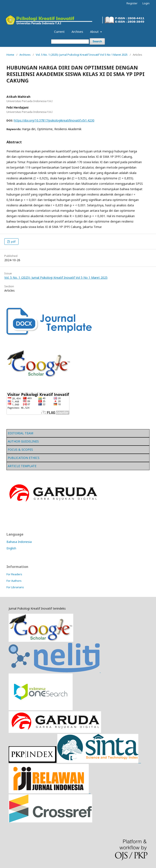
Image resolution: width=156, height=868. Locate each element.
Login (146, 3)
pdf (13, 242)
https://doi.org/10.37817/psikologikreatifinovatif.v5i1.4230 (54, 120)
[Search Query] (70, 42)
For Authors (14, 581)
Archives (77, 32)
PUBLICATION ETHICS (24, 458)
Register (132, 3)
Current (59, 32)
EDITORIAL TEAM (20, 433)
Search (97, 41)
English (11, 548)
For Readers (14, 574)
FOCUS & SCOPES (20, 450)
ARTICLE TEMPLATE (22, 466)
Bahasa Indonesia (19, 542)
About (95, 32)
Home (10, 55)
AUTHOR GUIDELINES (23, 441)
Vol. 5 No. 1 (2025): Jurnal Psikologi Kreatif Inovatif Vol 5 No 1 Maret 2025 (82, 55)
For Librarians (15, 587)
